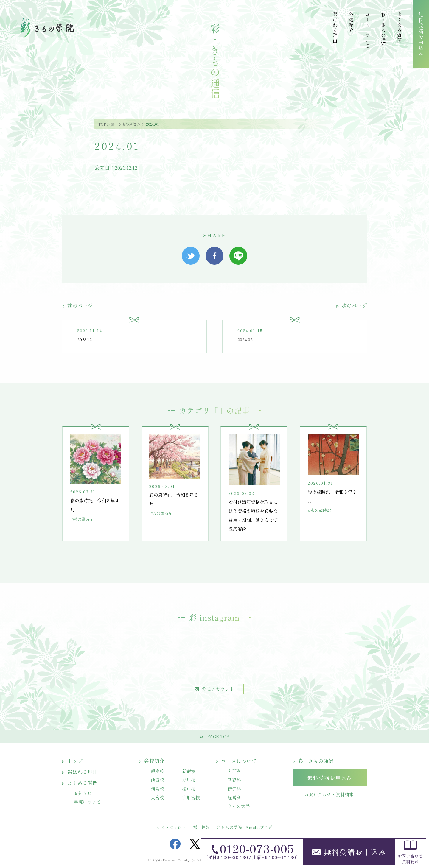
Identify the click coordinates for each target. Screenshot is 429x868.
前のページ (77, 305)
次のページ (352, 305)
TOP (102, 124)
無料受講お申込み (349, 852)
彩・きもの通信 (124, 124)
